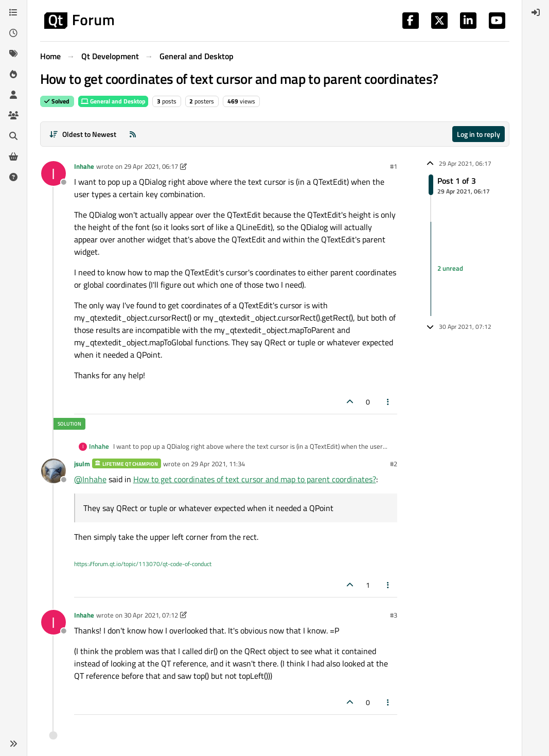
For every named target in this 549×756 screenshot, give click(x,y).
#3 (394, 615)
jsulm (82, 464)
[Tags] (13, 54)
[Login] (536, 12)
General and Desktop (113, 101)
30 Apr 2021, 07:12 (151, 615)
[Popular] (13, 74)
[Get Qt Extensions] (13, 156)
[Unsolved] (13, 177)
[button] (13, 744)
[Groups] (13, 115)
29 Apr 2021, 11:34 (218, 464)
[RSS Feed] (133, 134)
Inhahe (84, 166)
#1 (394, 166)
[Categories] (13, 12)
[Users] (13, 95)
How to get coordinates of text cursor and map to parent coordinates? (255, 479)
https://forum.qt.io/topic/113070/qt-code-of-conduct (143, 564)
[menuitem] (536, 12)
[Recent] (13, 33)
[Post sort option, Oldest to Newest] (83, 134)
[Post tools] (388, 402)
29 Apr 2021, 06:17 (151, 166)
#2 (394, 464)
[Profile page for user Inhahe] (54, 173)
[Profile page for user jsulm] (54, 471)
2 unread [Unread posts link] (450, 269)
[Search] (13, 136)
